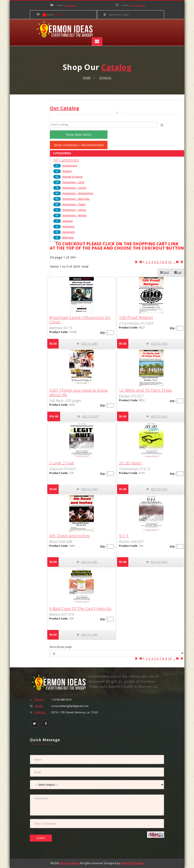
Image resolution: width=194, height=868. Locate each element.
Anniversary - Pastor (69, 204)
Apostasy (63, 221)
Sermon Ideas (69, 863)
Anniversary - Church (70, 188)
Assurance (64, 227)
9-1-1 (124, 536)
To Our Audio (138, 5)
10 (170, 262)
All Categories (66, 160)
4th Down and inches (70, 536)
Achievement (65, 166)
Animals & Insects (68, 177)
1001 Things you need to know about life (78, 392)
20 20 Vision (130, 463)
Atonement (64, 232)
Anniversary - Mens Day (72, 199)
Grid (165, 272)
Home (87, 78)
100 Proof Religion (136, 317)
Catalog (105, 78)
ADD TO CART (87, 344)
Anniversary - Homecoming (73, 193)
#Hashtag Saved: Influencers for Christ (80, 320)
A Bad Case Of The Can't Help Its (80, 608)
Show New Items (79, 134)
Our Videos (70, 5)
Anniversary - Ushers (70, 210)
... (174, 262)
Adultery (63, 171)
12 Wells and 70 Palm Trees (145, 390)
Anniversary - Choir (69, 182)
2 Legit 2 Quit (62, 463)
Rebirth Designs (132, 863)
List (178, 272)
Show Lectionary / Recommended (79, 145)
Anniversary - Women (70, 216)
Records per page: (61, 647)
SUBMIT (41, 838)
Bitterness (64, 238)
